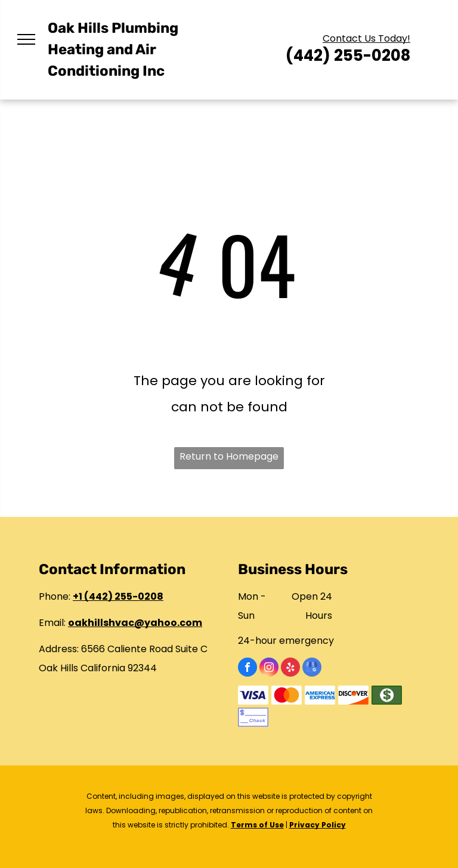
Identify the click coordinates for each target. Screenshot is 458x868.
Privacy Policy (318, 825)
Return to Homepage (229, 456)
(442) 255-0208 (348, 56)
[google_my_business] (312, 669)
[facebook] (247, 669)
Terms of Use (257, 825)
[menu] (26, 39)
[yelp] (290, 669)
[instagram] (269, 669)
